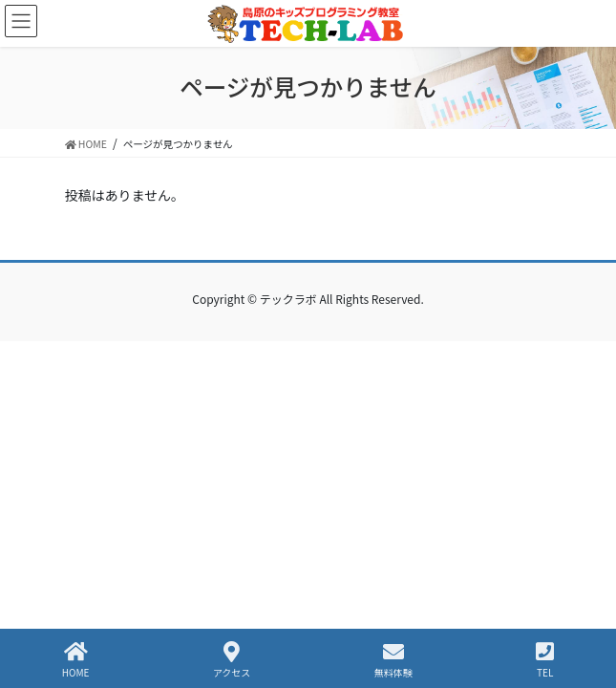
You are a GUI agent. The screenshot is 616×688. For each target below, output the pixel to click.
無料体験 (393, 660)
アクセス (232, 660)
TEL (545, 660)
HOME (76, 660)
